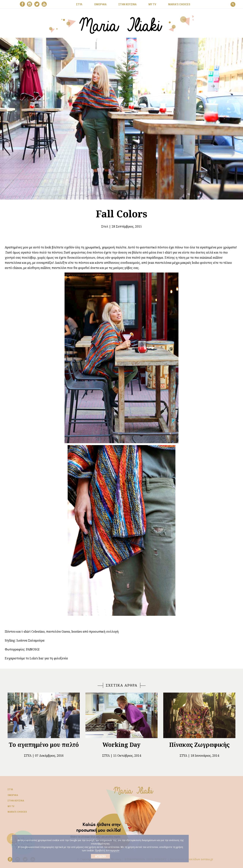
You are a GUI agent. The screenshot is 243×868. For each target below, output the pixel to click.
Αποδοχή (101, 856)
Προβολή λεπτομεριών (107, 850)
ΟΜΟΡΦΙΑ (100, 4)
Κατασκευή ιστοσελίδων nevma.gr (192, 859)
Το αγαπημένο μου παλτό (44, 745)
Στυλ (105, 226)
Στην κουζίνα (16, 801)
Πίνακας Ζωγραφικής (199, 745)
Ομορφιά (13, 795)
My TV (11, 806)
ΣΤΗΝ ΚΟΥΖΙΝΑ (127, 4)
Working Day (121, 745)
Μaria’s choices (179, 4)
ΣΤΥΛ (79, 4)
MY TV (152, 4)
